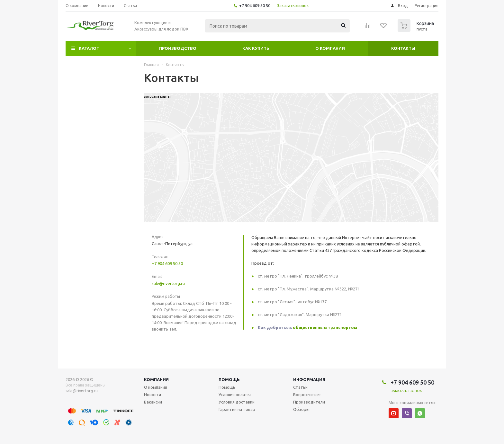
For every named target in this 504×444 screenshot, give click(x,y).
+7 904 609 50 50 (255, 5)
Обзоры (301, 409)
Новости (153, 395)
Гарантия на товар (237, 409)
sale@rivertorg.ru (168, 283)
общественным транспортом (325, 327)
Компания (156, 379)
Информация (309, 379)
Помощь (229, 379)
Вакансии (153, 402)
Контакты (403, 48)
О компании (330, 48)
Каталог (89, 48)
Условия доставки (237, 402)
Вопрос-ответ (307, 395)
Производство (178, 48)
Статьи (300, 387)
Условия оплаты (235, 395)
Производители (309, 402)
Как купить (256, 48)
